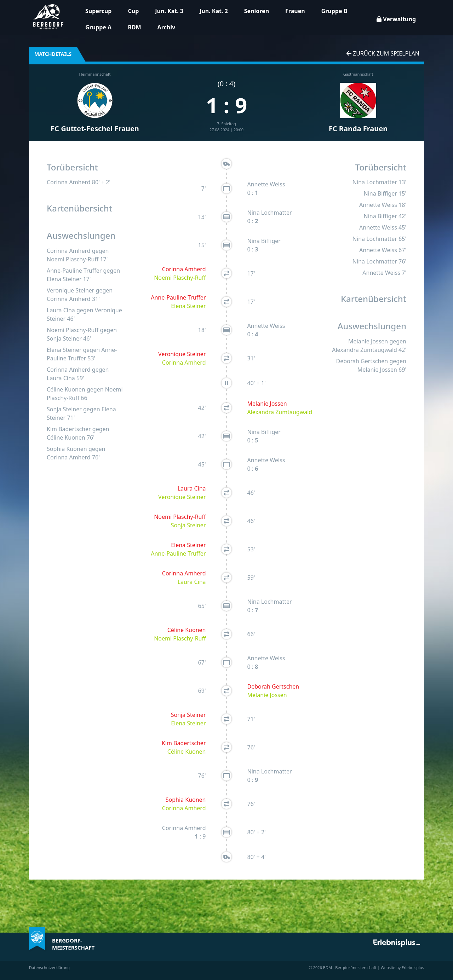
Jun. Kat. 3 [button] (169, 11)
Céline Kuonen (66, 389)
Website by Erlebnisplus (402, 967)
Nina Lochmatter (270, 213)
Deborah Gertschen (273, 686)
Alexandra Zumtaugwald (280, 412)
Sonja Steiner (64, 338)
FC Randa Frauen (358, 129)
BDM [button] (134, 27)
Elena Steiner (64, 279)
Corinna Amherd (69, 182)
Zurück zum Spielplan (383, 53)
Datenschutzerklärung (49, 967)
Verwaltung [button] (396, 19)
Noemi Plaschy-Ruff (73, 259)
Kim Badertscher (69, 429)
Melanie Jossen (267, 404)
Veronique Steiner (70, 290)
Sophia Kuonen (67, 449)
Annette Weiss (266, 184)
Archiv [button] (166, 27)
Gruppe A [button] (98, 27)
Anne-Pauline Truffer (74, 271)
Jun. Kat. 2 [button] (214, 11)
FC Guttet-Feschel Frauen (95, 129)
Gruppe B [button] (334, 11)
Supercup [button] (98, 11)
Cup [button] (133, 11)
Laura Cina (61, 310)
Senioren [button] (257, 11)
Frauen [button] (295, 11)
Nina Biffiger (264, 241)
